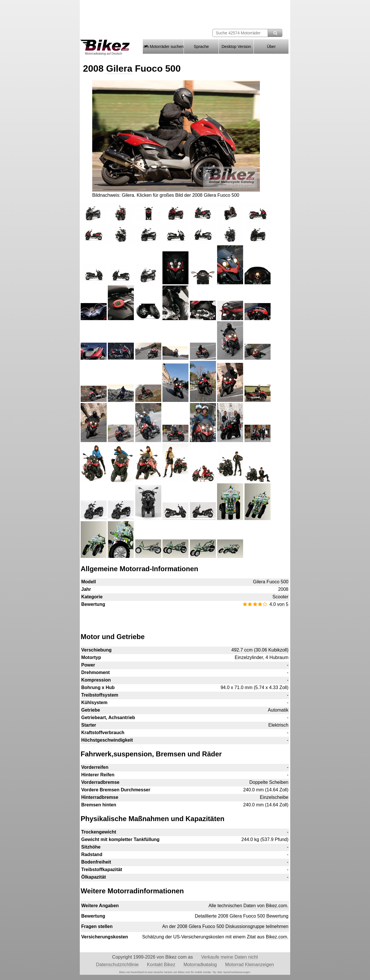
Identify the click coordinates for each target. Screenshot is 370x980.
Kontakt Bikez (161, 965)
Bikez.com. (277, 937)
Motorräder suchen (163, 47)
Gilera (119, 68)
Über (271, 47)
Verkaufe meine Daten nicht (230, 957)
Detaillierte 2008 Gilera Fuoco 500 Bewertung (242, 916)
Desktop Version (236, 47)
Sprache (201, 47)
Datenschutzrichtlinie (117, 965)
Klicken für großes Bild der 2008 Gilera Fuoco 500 (188, 195)
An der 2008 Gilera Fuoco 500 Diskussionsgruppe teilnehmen (225, 926)
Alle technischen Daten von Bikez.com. (248, 906)
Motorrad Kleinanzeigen (250, 965)
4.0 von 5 (279, 604)
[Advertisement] (185, 617)
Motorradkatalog (200, 965)
